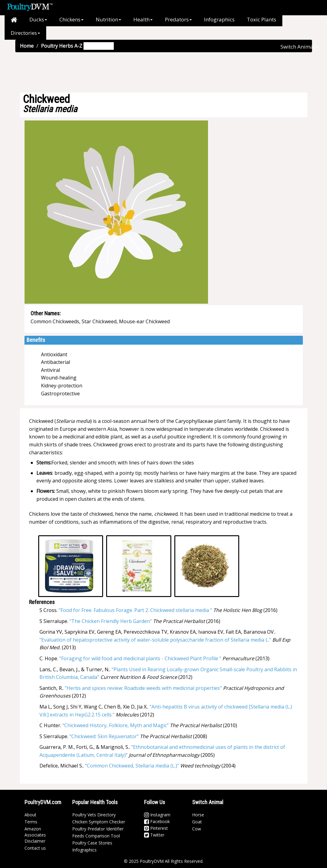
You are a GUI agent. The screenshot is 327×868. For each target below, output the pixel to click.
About (30, 815)
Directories (25, 33)
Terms (31, 822)
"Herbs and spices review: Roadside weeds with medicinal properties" (143, 688)
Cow (197, 829)
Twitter (154, 835)
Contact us (35, 848)
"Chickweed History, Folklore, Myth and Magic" (115, 725)
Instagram (157, 815)
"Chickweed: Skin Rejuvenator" (104, 736)
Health (143, 19)
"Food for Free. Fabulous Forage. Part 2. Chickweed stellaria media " (135, 610)
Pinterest (156, 828)
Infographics (219, 19)
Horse (198, 815)
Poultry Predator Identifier (98, 829)
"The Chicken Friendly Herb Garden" (111, 621)
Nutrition (108, 19)
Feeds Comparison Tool (96, 836)
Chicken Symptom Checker (99, 822)
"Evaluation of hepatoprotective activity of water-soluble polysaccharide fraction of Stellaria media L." (155, 640)
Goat (197, 822)
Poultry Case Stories (92, 843)
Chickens (71, 19)
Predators (178, 19)
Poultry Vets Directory (94, 815)
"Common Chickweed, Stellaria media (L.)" (132, 766)
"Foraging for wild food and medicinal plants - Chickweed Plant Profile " (140, 658)
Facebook (157, 821)
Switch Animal (299, 47)
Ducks (38, 19)
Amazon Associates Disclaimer (35, 835)
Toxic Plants (262, 19)
